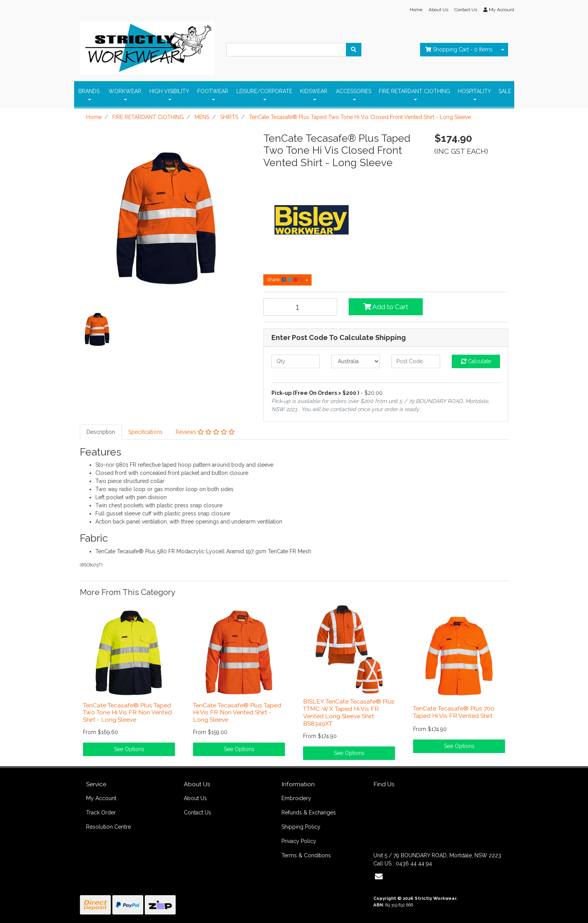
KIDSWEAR (314, 91)
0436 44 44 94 (414, 864)
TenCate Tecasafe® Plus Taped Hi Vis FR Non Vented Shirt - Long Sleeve (237, 713)
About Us (438, 10)
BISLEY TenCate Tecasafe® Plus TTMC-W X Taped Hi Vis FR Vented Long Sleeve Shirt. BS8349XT (349, 712)
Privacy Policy (299, 841)
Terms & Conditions (306, 855)
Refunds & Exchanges (309, 813)
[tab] (101, 432)
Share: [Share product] (286, 280)
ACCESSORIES (354, 91)
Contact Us (466, 10)
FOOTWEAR (213, 91)
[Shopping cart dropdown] (503, 50)
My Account (101, 798)
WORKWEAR (125, 91)
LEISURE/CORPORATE (264, 91)
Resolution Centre (108, 827)
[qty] (296, 361)
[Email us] (379, 877)
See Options (129, 749)
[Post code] (416, 361)
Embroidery (296, 798)
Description (101, 432)
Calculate (476, 361)
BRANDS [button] (89, 91)
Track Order (101, 813)
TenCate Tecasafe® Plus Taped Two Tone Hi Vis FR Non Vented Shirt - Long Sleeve (127, 713)
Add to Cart (386, 307)
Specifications (145, 432)
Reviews (205, 432)
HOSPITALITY (474, 91)
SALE (505, 91)
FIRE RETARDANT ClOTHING (414, 91)
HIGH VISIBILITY (169, 91)
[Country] (356, 361)
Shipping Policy (301, 827)
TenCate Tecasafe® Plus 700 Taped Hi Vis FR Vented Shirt (454, 712)
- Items (459, 49)
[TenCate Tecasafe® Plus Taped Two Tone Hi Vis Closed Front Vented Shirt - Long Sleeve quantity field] (300, 307)
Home (416, 10)
